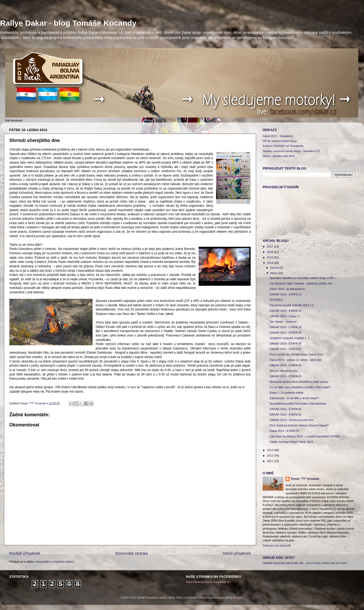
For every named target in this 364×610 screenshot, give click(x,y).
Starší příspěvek (237, 553)
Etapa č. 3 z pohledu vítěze (287, 393)
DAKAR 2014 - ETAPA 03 (285, 409)
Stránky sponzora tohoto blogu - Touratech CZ (291, 151)
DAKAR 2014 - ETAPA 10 (285, 327)
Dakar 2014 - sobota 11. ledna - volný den (296, 360)
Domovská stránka (131, 553)
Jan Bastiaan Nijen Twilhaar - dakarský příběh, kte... (302, 283)
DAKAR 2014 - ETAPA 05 (285, 376)
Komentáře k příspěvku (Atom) (55, 562)
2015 (271, 257)
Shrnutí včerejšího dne (284, 371)
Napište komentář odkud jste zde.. (284, 563)
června (275, 268)
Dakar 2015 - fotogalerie (278, 136)
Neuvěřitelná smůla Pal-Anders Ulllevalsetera (298, 404)
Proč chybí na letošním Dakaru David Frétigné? (299, 425)
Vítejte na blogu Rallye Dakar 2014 (291, 442)
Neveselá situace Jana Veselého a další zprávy (299, 382)
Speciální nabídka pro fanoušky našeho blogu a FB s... (304, 278)
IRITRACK (276, 300)
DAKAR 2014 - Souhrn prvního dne (292, 420)
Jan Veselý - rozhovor (283, 322)
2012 (271, 456)
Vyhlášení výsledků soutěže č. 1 (290, 338)
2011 (271, 461)
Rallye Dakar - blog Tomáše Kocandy (68, 23)
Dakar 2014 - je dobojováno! (287, 289)
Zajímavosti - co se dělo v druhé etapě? (294, 398)
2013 (271, 450)
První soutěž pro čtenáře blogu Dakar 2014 (296, 354)
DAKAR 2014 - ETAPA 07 (285, 349)
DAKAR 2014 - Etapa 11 (285, 316)
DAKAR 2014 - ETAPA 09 (285, 333)
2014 (271, 263)
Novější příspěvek (25, 553)
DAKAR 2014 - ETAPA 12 (285, 311)
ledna (274, 273)
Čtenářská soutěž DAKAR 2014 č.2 (292, 305)
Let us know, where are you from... (327, 563)
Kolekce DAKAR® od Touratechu (283, 146)
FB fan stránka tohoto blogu (280, 141)
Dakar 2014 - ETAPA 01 (284, 431)
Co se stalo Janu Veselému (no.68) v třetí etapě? (300, 387)
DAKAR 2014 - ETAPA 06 (285, 365)
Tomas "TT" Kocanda (33, 403)
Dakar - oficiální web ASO (279, 156)
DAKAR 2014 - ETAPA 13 (285, 294)
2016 (271, 252)
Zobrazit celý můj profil (277, 546)
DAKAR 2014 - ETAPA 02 (285, 414)
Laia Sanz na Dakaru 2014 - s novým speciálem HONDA (305, 436)
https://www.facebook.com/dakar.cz (208, 582)
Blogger (238, 598)
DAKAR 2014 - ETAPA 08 (285, 343)
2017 (271, 246)
